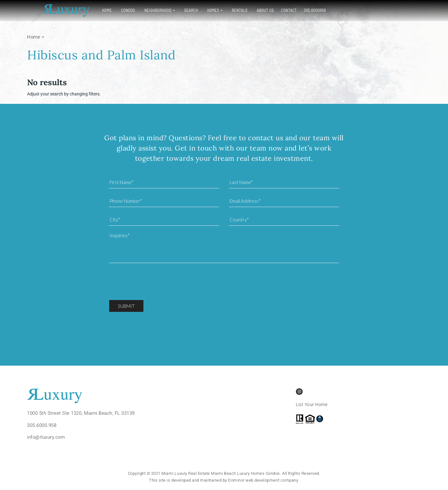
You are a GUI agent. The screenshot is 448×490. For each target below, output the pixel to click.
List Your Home (312, 405)
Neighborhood (142, 10)
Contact (273, 10)
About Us (250, 10)
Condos (112, 10)
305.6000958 (299, 10)
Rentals (224, 10)
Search (175, 10)
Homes (198, 10)
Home (91, 10)
